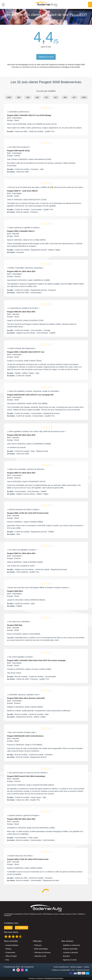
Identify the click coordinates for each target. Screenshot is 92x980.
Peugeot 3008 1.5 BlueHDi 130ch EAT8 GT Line (26, 352)
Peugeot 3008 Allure (15, 591)
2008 (9, 97)
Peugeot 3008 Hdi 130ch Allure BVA (21, 312)
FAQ (7, 960)
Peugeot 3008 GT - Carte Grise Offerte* (22, 191)
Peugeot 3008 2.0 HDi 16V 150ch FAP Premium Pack (28, 859)
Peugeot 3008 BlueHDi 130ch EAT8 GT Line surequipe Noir (30, 395)
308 (65, 97)
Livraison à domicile (70, 953)
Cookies (86, 967)
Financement (10, 953)
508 (28, 97)
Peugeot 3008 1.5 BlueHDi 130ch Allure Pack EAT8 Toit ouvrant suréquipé (36, 660)
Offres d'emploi (11, 956)
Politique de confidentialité (61, 970)
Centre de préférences (61, 967)
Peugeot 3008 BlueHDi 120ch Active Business (25, 736)
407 (74, 97)
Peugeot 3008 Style (15, 625)
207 (46, 97)
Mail (8, 928)
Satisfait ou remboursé (71, 945)
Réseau (8, 949)
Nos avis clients (11, 932)
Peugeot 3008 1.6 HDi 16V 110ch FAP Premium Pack (28, 513)
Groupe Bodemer (12, 945)
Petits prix (38, 945)
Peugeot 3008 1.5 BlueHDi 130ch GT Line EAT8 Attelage (29, 115)
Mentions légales (76, 967)
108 (37, 97)
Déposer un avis (46, 57)
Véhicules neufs (40, 956)
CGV (73, 970)
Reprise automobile (70, 949)
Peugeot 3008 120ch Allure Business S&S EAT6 (26, 698)
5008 (84, 97)
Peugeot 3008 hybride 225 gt (18, 151)
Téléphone (22, 928)
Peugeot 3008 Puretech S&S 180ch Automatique (26, 776)
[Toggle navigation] (2, 5)
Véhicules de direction (42, 953)
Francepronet (29, 967)
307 (56, 97)
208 (19, 97)
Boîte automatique (41, 949)
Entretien (66, 956)
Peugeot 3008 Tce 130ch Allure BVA (21, 271)
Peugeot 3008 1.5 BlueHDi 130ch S (21, 231)
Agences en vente (70, 960)
